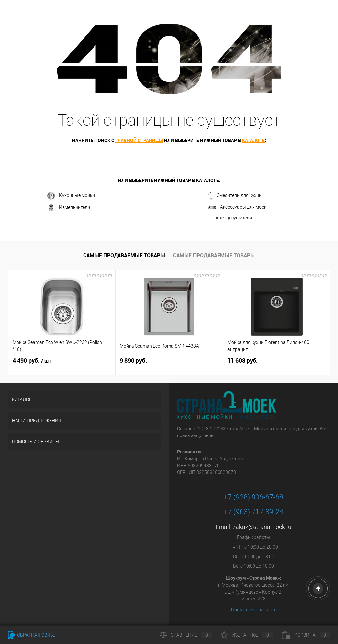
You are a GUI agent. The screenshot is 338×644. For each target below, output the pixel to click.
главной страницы (139, 140)
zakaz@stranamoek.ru (262, 527)
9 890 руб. (133, 360)
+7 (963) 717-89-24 (253, 512)
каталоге (253, 140)
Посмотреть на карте (254, 610)
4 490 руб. (32, 361)
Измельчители (69, 208)
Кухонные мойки (71, 196)
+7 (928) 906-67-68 (253, 497)
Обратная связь (32, 635)
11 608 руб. (243, 360)
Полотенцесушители (230, 218)
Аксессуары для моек (237, 207)
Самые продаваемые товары (124, 255)
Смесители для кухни (235, 196)
